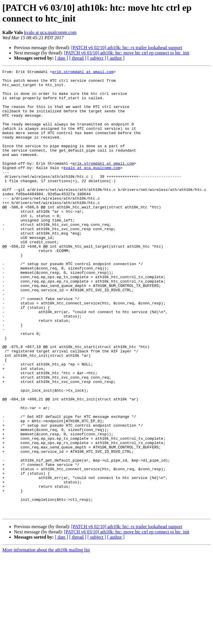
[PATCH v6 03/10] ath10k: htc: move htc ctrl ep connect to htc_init (127, 53)
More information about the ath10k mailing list (46, 639)
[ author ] (116, 58)
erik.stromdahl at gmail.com (83, 72)
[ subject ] (97, 58)
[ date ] (61, 58)
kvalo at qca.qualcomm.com (50, 32)
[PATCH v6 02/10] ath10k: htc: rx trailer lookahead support (127, 48)
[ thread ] (78, 58)
